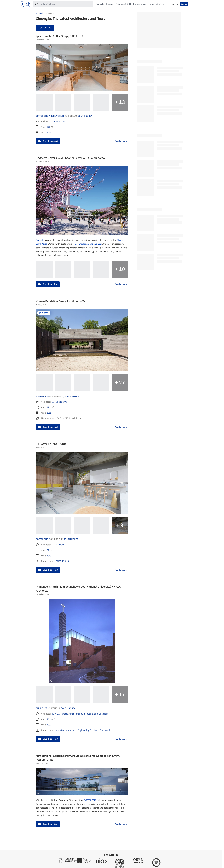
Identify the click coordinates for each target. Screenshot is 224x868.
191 (49, 407)
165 (49, 127)
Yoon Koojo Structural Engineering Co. (74, 730)
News (151, 4)
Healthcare (42, 396)
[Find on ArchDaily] (65, 4)
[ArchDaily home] (26, 4)
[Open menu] (199, 4)
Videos (44, 313)
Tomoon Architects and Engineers (87, 244)
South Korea (85, 116)
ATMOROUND (59, 545)
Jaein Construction (103, 730)
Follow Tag (45, 28)
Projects (100, 4)
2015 (49, 413)
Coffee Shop (43, 116)
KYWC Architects (60, 714)
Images (110, 4)
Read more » (121, 141)
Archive (160, 4)
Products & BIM (123, 4)
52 (48, 550)
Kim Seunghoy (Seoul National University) (89, 714)
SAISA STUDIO (59, 121)
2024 (49, 132)
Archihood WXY (60, 402)
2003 (49, 725)
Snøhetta (40, 240)
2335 (49, 719)
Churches (41, 708)
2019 (49, 556)
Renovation (57, 116)
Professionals (140, 4)
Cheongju (121, 240)
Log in (175, 4)
